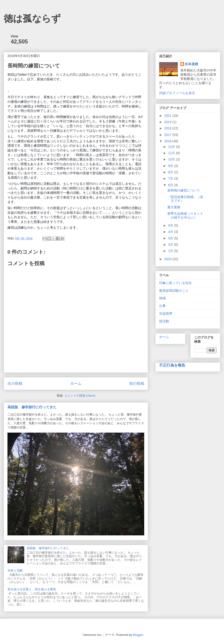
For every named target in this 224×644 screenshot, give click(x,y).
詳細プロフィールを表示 (177, 93)
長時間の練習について (184, 190)
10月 (172, 159)
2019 (168, 122)
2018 (168, 128)
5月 (171, 225)
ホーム (76, 383)
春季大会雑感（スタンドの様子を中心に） (185, 215)
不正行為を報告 (172, 365)
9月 (171, 166)
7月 (171, 178)
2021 (168, 116)
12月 (172, 147)
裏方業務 (174, 207)
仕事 (162, 306)
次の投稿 (15, 383)
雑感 (162, 298)
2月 (171, 245)
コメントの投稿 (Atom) (80, 396)
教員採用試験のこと (174, 291)
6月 (171, 185)
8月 (171, 172)
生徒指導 (166, 313)
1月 (171, 251)
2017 (168, 135)
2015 (168, 259)
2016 (168, 141)
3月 (171, 238)
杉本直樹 (192, 64)
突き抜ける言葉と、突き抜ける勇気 (32, 589)
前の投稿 (137, 383)
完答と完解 (15, 571)
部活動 (164, 321)
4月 (171, 232)
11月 (172, 153)
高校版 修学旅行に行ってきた (32, 407)
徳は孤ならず (32, 18)
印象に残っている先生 (175, 283)
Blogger (138, 635)
